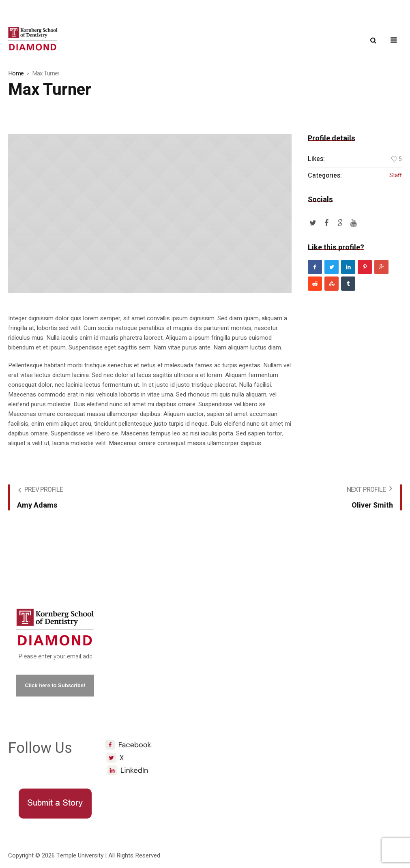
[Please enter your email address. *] (55, 657)
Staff (396, 176)
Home (16, 73)
